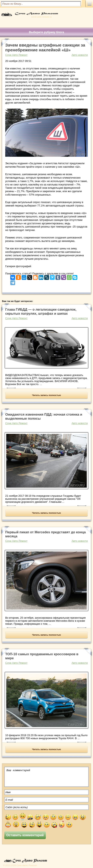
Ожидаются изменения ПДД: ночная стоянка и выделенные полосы (44, 417)
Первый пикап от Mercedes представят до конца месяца (45, 534)
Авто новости (80, 55)
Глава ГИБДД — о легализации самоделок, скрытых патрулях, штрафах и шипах (41, 312)
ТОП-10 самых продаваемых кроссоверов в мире (42, 656)
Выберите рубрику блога (46, 32)
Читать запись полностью (46, 395)
